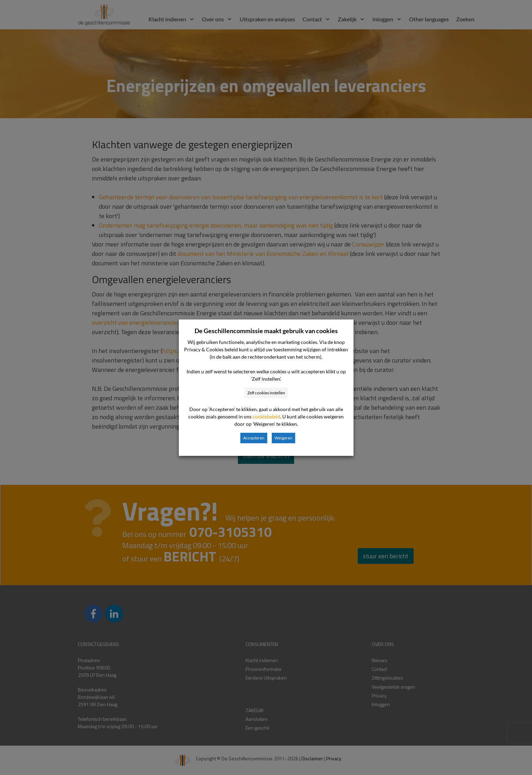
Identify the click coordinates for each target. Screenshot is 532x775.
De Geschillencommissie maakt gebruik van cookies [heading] (266, 331)
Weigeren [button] (283, 438)
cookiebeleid (266, 417)
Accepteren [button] (254, 438)
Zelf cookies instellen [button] (266, 393)
